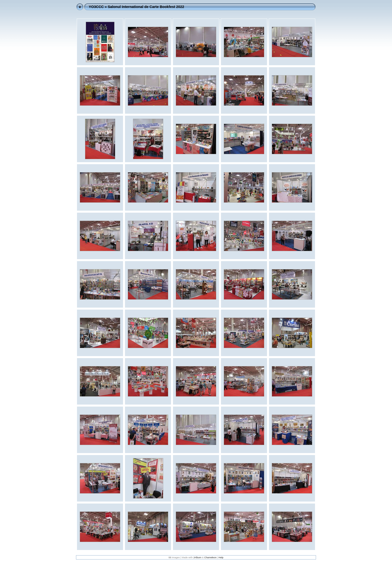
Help (221, 557)
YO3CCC (96, 7)
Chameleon (210, 557)
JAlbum (197, 557)
